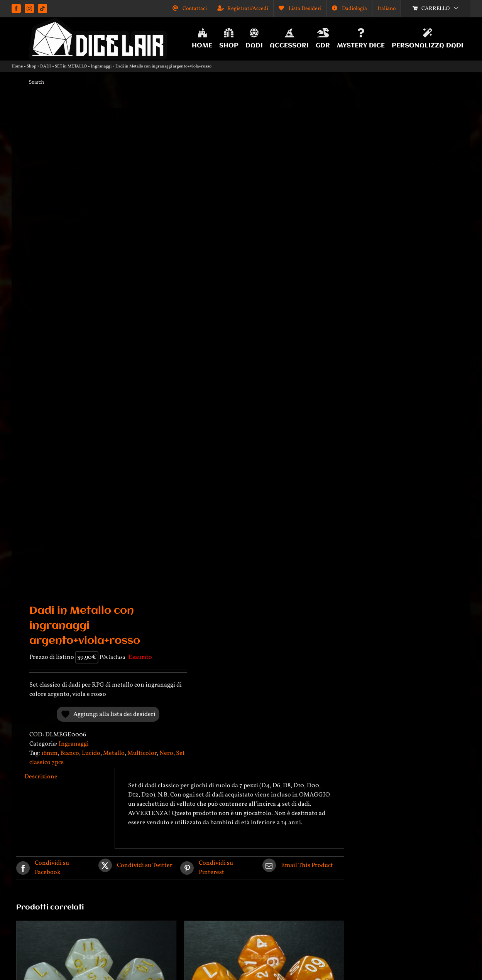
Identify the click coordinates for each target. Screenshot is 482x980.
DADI (46, 67)
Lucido (91, 753)
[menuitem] (386, 8)
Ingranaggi (101, 67)
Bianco (70, 753)
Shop (31, 67)
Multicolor (142, 753)
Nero (166, 753)
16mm (49, 753)
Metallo (114, 753)
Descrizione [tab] (41, 777)
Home (17, 67)
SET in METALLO (71, 67)
